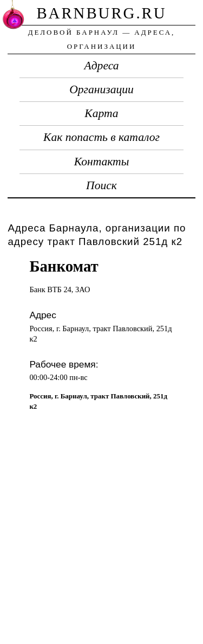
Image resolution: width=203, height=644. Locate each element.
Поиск (101, 185)
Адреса (102, 66)
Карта (101, 113)
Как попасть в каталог (101, 137)
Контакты (102, 162)
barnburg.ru (101, 13)
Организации (101, 89)
